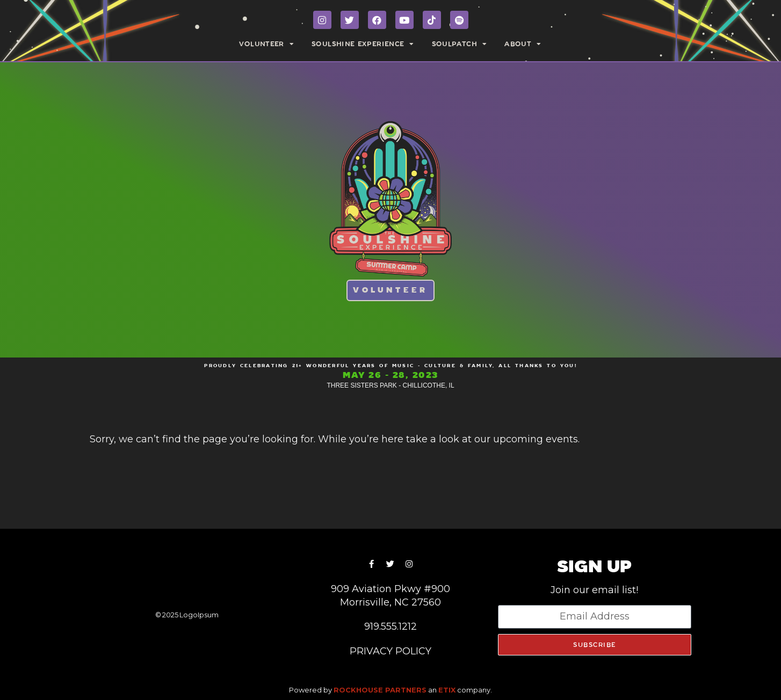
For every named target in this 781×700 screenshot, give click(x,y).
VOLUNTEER (267, 44)
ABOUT (523, 44)
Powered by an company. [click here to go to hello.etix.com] (390, 690)
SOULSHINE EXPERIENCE (363, 44)
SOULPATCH (460, 44)
